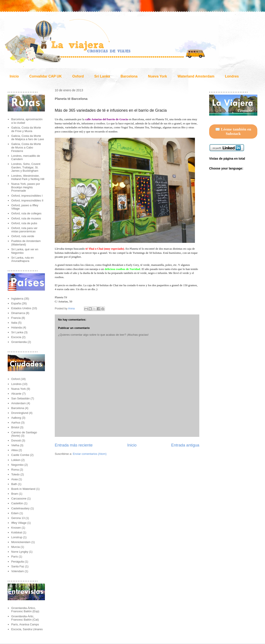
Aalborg (16, 418)
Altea (14, 450)
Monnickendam (21, 542)
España (16, 303)
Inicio (14, 76)
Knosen (16, 528)
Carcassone (19, 498)
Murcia (15, 547)
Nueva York (158, 76)
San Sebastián (20, 398)
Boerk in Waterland (23, 489)
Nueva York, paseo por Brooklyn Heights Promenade (26, 187)
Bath (14, 484)
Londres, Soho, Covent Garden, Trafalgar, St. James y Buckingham (26, 167)
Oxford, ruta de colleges (26, 213)
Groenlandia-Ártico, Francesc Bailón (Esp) (25, 610)
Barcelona (129, 76)
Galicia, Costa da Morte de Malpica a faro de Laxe (28, 138)
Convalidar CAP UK (46, 76)
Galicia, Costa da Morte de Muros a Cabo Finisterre (26, 147)
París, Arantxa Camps (25, 624)
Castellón (17, 503)
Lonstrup (17, 537)
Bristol (15, 427)
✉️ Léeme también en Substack (233, 131)
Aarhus (16, 423)
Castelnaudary (20, 508)
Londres (232, 76)
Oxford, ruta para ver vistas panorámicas (24, 230)
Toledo (15, 474)
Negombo (17, 465)
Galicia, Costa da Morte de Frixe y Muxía (26, 129)
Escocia (16, 337)
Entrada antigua (185, 445)
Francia (16, 318)
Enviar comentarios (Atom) (90, 454)
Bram (15, 494)
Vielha (15, 445)
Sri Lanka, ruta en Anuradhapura (22, 259)
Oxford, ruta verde (23, 236)
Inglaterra (17, 299)
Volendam (18, 571)
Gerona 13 (18, 518)
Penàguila (18, 562)
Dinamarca (18, 313)
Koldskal (17, 532)
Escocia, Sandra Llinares (27, 629)
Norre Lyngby (20, 552)
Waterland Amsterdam (196, 76)
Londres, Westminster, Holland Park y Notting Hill (28, 177)
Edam (15, 513)
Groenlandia (19, 342)
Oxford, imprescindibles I (27, 196)
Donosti (16, 440)
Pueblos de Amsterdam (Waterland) (26, 243)
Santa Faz (18, 566)
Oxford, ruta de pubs (24, 223)
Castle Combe (20, 455)
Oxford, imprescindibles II (27, 200)
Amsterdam (18, 403)
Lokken (16, 460)
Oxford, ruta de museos (26, 218)
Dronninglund (20, 413)
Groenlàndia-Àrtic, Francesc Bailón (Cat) (25, 618)
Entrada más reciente (74, 445)
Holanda (16, 327)
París (14, 557)
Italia (14, 323)
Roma (15, 470)
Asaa (14, 479)
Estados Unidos (21, 308)
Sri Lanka (102, 76)
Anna (72, 308)
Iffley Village (19, 523)
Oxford (78, 76)
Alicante (16, 394)
